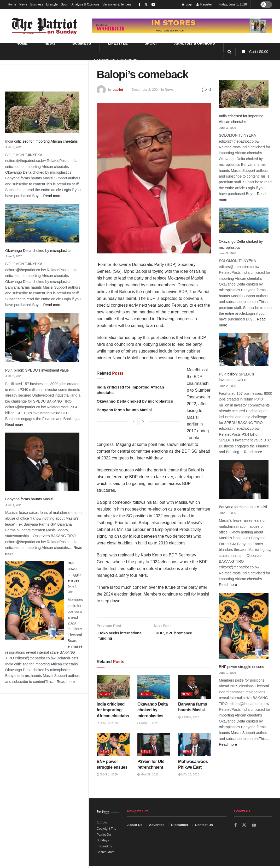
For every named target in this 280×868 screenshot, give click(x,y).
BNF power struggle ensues (241, 667)
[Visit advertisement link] (182, 26)
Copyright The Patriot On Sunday (106, 837)
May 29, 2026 (148, 776)
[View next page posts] (143, 421)
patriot (118, 90)
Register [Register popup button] (204, 4)
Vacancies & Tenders (117, 4)
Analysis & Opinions (85, 4)
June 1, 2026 (189, 719)
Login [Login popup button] (188, 4)
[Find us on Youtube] (254, 827)
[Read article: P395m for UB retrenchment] (154, 746)
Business (37, 4)
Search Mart (105, 854)
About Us (135, 827)
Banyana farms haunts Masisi (29, 499)
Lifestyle (52, 4)
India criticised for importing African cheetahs (42, 141)
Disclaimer (180, 827)
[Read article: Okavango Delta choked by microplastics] (154, 689)
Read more (52, 196)
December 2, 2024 (146, 90)
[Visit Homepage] (44, 26)
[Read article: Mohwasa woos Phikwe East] (195, 746)
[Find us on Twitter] (244, 827)
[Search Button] (229, 52)
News (23, 4)
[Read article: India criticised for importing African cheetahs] (113, 689)
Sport (65, 4)
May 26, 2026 (189, 776)
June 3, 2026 (107, 725)
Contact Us (204, 827)
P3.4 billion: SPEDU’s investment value (37, 370)
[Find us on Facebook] (236, 827)
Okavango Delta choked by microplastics (38, 251)
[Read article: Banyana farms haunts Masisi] (195, 689)
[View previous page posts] (134, 421)
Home (12, 4)
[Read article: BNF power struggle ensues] (113, 746)
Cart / (259, 52)
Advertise (157, 827)
